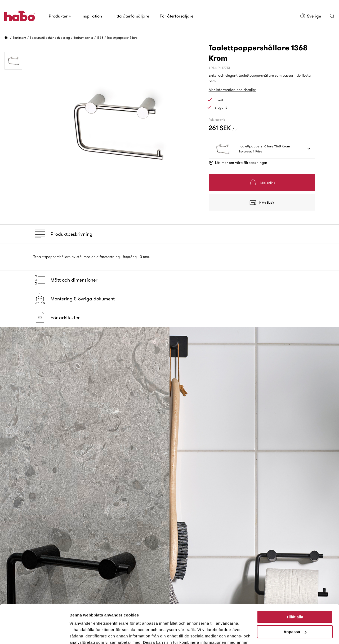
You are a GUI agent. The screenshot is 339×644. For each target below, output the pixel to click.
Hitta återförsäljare (131, 16)
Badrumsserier (83, 38)
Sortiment (19, 38)
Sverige (311, 16)
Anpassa (295, 596)
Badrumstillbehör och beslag (50, 38)
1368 (100, 38)
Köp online (262, 183)
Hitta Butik (262, 203)
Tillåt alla (295, 581)
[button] (332, 16)
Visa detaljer (81, 634)
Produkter (60, 16)
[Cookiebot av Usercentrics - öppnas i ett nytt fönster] (34, 634)
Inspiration (92, 16)
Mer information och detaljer (232, 90)
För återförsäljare (177, 16)
